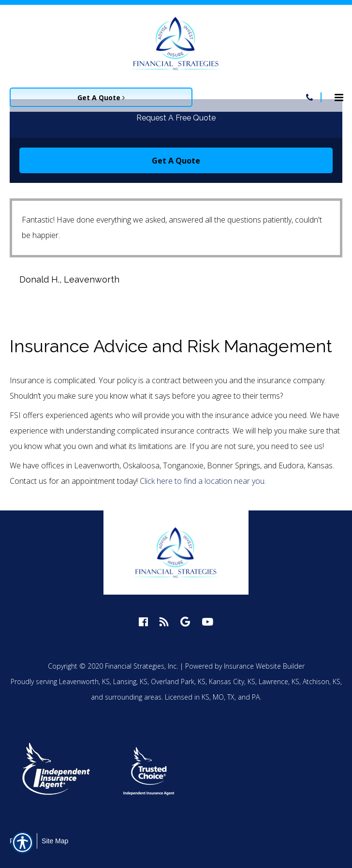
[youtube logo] (207, 621)
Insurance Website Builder (264, 666)
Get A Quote (176, 161)
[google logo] (185, 621)
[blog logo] (164, 621)
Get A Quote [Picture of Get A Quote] (101, 97)
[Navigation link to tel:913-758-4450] (309, 97)
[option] (65, 771)
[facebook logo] (143, 621)
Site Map (55, 841)
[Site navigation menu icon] (339, 96)
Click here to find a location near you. (203, 481)
